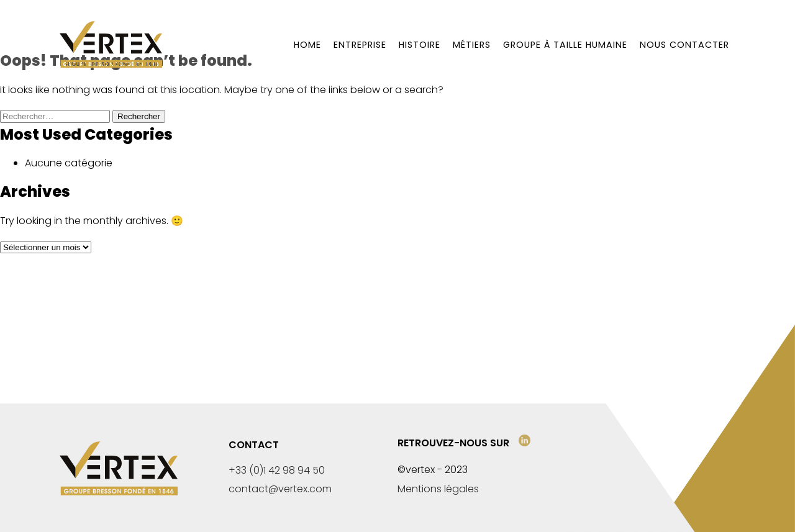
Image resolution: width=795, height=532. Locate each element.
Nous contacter (684, 45)
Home (307, 45)
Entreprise (360, 45)
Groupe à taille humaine (565, 45)
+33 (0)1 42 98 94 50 (277, 470)
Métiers (472, 45)
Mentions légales (438, 489)
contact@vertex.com (280, 489)
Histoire (420, 45)
